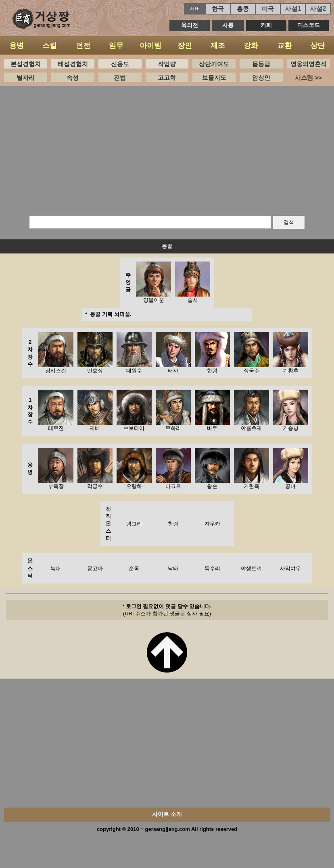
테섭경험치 (73, 64)
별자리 (26, 78)
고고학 (167, 78)
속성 (73, 78)
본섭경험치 (26, 64)
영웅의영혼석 (309, 64)
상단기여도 (214, 64)
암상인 (261, 78)
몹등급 (261, 64)
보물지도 (214, 78)
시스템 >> (308, 78)
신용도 (120, 64)
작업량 (167, 64)
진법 (120, 78)
